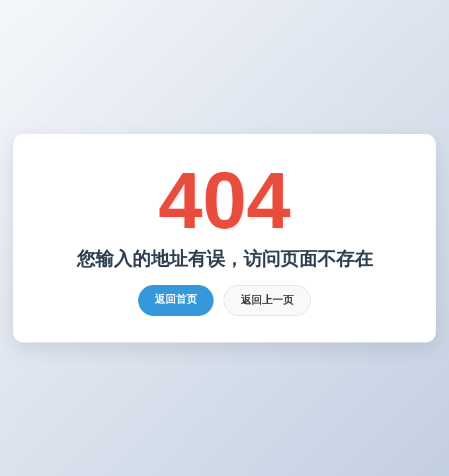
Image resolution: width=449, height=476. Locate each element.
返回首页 (176, 299)
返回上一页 (267, 300)
